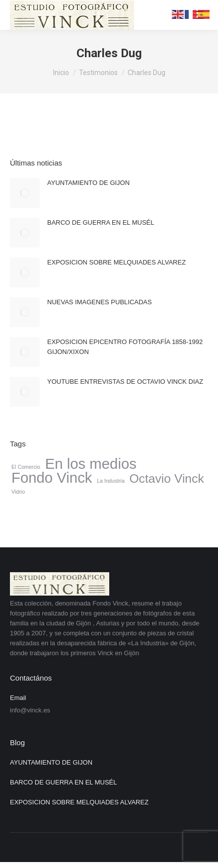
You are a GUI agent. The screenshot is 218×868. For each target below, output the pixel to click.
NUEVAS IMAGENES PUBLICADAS (100, 302)
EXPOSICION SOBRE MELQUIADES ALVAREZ (116, 262)
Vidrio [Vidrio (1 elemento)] (18, 492)
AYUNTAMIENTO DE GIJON (88, 183)
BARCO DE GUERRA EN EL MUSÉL (101, 222)
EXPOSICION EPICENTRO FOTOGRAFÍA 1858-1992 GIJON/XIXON (125, 347)
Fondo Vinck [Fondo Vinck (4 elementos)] (52, 478)
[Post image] (25, 193)
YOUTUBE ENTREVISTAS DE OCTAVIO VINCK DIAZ (125, 382)
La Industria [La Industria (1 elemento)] (111, 481)
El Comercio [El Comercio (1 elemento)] (26, 467)
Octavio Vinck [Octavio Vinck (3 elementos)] (166, 479)
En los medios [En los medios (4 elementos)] (91, 464)
